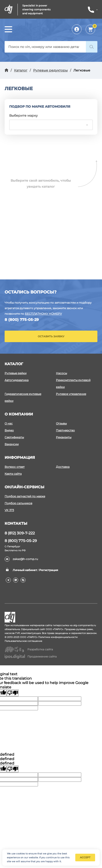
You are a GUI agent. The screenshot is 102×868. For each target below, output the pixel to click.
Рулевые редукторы (50, 70)
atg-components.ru (85, 625)
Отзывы (61, 423)
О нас (9, 423)
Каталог (21, 70)
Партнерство (65, 430)
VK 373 (9, 510)
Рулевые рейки (16, 373)
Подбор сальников (18, 503)
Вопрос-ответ (15, 467)
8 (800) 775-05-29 (22, 320)
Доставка (63, 467)
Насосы (61, 373)
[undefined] (13, 769)
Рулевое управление (71, 394)
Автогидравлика (17, 380)
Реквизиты (64, 437)
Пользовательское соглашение (23, 641)
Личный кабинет (78, 29)
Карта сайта (13, 474)
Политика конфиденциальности (58, 637)
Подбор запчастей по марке (25, 496)
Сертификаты (14, 437)
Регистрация (49, 570)
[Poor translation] (13, 693)
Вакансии (12, 444)
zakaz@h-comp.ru (21, 559)
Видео (9, 430)
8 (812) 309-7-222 (20, 533)
